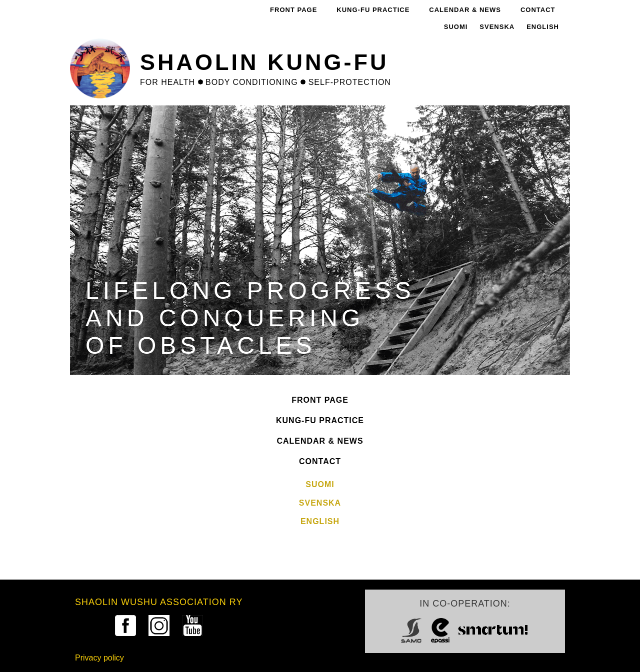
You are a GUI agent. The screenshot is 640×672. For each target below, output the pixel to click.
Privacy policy (99, 658)
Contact (320, 461)
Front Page (320, 400)
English (543, 27)
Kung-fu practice (320, 420)
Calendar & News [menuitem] (465, 10)
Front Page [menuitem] (293, 10)
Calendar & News (320, 441)
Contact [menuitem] (538, 10)
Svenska (497, 27)
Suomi (456, 27)
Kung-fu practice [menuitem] (373, 10)
